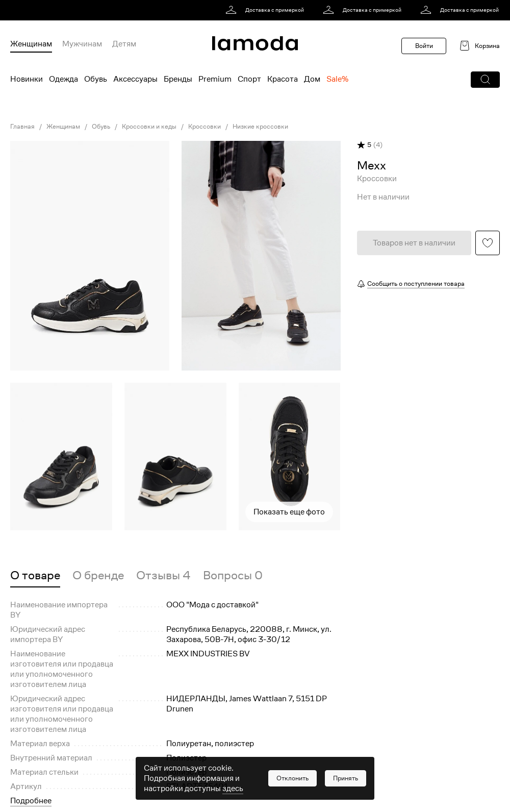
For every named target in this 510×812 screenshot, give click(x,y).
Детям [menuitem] (124, 44)
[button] (485, 80)
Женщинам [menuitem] (31, 44)
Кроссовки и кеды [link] (149, 127)
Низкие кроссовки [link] (260, 127)
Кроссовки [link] (205, 127)
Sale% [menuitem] (337, 79)
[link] (266, 10)
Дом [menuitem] (312, 79)
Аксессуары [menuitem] (135, 79)
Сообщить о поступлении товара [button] (416, 284)
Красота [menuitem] (283, 79)
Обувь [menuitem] (96, 79)
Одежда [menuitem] (63, 79)
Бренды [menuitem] (178, 79)
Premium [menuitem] (215, 79)
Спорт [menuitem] (249, 79)
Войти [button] (424, 46)
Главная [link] (22, 127)
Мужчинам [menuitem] (82, 44)
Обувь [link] (101, 127)
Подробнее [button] (31, 801)
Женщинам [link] (63, 127)
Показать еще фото (289, 512)
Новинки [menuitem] (27, 79)
